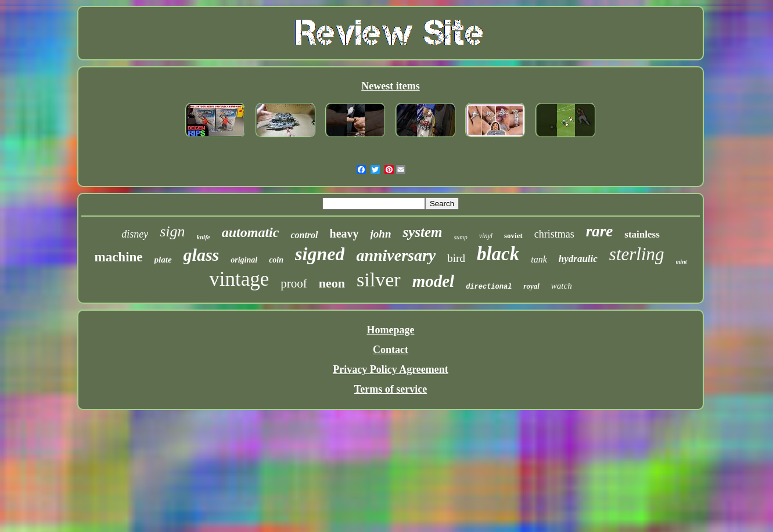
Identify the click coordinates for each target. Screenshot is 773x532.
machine (119, 257)
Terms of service (391, 389)
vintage (239, 279)
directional (489, 287)
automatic (251, 232)
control (304, 235)
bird (456, 258)
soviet (513, 236)
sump (461, 237)
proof (294, 283)
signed (320, 254)
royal (531, 286)
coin (276, 260)
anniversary (396, 255)
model (434, 281)
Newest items (390, 86)
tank (539, 259)
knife (204, 237)
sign (172, 231)
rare (600, 231)
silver (379, 280)
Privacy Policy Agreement (391, 369)
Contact (391, 350)
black (498, 254)
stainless (642, 234)
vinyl (486, 236)
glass (202, 255)
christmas (554, 234)
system (422, 232)
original (244, 260)
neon (332, 283)
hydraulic (578, 259)
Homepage (391, 330)
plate (163, 260)
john (381, 234)
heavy (344, 233)
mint (682, 262)
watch (562, 286)
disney (135, 234)
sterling (637, 254)
